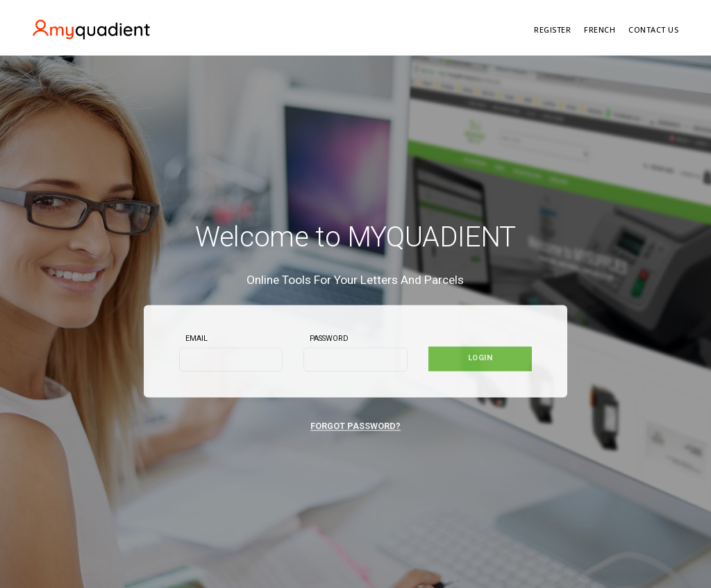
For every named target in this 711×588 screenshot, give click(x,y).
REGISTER (552, 30)
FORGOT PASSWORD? (355, 427)
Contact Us (653, 30)
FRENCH (600, 30)
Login (480, 359)
